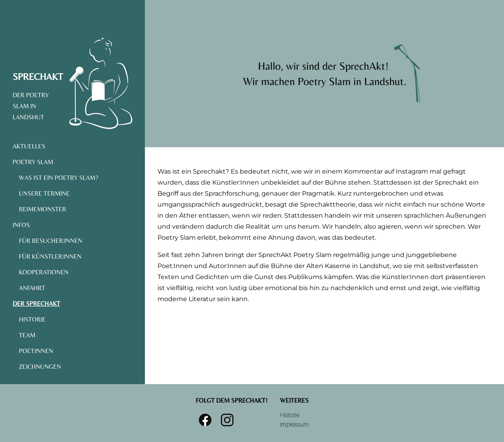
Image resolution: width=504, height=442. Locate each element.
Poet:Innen (36, 351)
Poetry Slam (33, 162)
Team (27, 335)
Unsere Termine (44, 193)
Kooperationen (44, 272)
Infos (21, 225)
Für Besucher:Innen (51, 241)
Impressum (294, 425)
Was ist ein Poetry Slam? (58, 178)
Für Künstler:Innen (50, 256)
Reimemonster (43, 209)
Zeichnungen (40, 367)
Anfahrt (32, 288)
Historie (32, 319)
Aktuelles (29, 146)
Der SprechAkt (36, 304)
